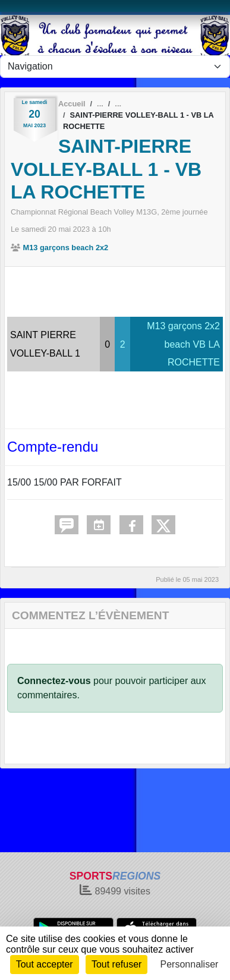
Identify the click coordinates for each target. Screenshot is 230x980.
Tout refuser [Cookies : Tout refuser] (116, 964)
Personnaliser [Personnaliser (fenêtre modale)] (190, 964)
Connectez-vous (54, 681)
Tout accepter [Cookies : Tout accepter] (45, 964)
